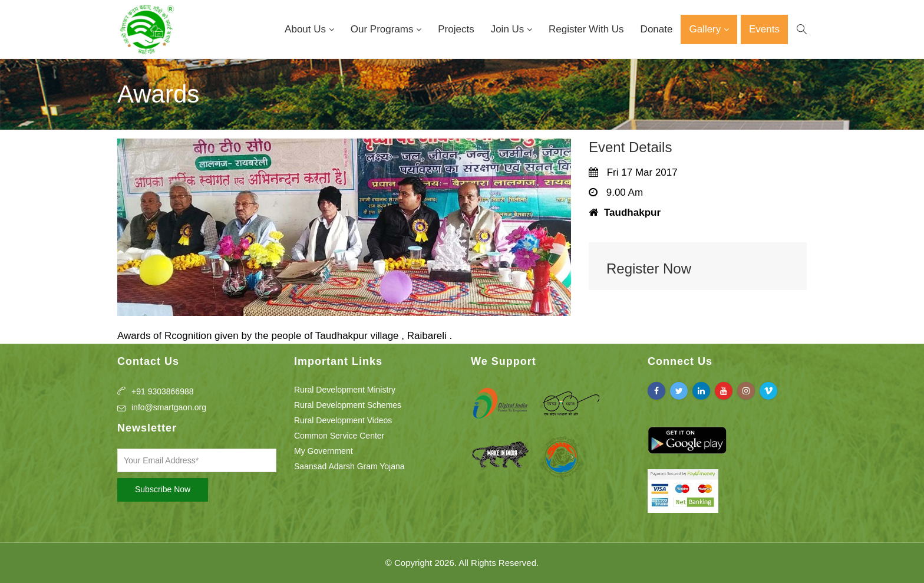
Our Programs (383, 29)
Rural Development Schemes (348, 405)
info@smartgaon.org (169, 407)
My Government (324, 451)
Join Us (509, 29)
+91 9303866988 (163, 391)
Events (764, 29)
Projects (456, 29)
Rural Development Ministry (345, 390)
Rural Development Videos (343, 420)
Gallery (706, 29)
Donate (657, 29)
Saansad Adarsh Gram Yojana (349, 466)
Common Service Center (339, 436)
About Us (307, 29)
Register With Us (586, 29)
